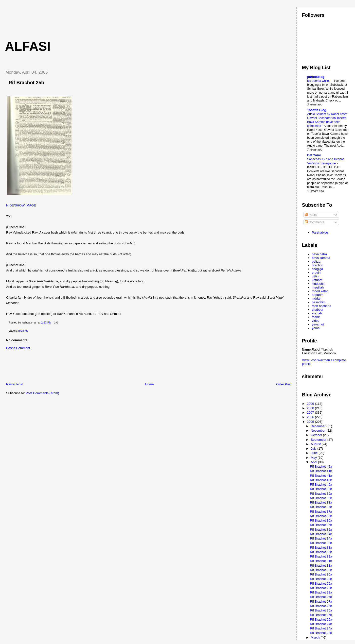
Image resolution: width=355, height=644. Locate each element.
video (316, 321)
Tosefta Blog (317, 110)
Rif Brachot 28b (321, 588)
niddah (317, 298)
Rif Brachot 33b (321, 543)
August (316, 444)
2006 (311, 417)
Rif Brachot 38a (321, 502)
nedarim (318, 295)
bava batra (319, 254)
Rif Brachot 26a (321, 610)
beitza (316, 262)
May (314, 458)
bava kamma (321, 258)
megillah (318, 287)
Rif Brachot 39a (321, 494)
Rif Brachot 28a (321, 592)
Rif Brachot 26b (321, 606)
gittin (315, 276)
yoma (316, 328)
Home (150, 384)
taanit (316, 317)
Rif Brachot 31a (321, 566)
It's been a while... (320, 81)
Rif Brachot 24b (321, 624)
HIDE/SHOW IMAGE (21, 205)
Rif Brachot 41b (321, 471)
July (314, 449)
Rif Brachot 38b (321, 498)
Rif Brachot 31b (321, 561)
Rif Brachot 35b (321, 525)
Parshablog (320, 232)
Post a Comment (18, 348)
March (316, 637)
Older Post (284, 384)
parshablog (316, 77)
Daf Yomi (314, 155)
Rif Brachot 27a (321, 602)
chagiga (318, 269)
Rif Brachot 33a (321, 548)
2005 (311, 422)
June (315, 453)
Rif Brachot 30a (321, 574)
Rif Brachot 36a (321, 520)
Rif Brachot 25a (321, 619)
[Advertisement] (91, 18)
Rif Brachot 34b (321, 534)
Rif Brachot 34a (321, 538)
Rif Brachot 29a (321, 584)
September (319, 440)
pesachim (319, 302)
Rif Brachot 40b (321, 480)
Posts (311, 215)
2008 (311, 408)
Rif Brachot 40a (321, 484)
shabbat (318, 310)
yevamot (318, 324)
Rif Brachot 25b (26, 83)
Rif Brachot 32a (321, 556)
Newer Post (14, 384)
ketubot (317, 280)
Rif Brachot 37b (321, 507)
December (319, 426)
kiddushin (319, 284)
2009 (311, 404)
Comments (314, 222)
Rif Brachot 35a (321, 530)
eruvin (316, 273)
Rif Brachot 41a (321, 476)
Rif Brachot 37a (321, 512)
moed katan (320, 291)
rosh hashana (322, 306)
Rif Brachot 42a (321, 466)
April (314, 462)
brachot (23, 331)
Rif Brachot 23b (321, 633)
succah (317, 313)
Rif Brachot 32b (321, 552)
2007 (311, 413)
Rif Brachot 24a (321, 628)
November (319, 431)
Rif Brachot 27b (321, 597)
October (317, 435)
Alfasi (28, 46)
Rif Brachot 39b (321, 489)
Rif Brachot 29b (321, 579)
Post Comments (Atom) (43, 393)
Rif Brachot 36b (321, 516)
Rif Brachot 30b (321, 570)
